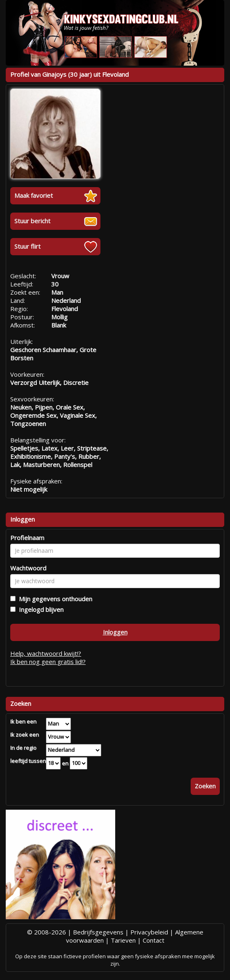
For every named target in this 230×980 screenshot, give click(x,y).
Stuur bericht (32, 221)
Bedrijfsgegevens (98, 932)
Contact (154, 940)
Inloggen (115, 632)
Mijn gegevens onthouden (54, 599)
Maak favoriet (34, 195)
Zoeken (205, 786)
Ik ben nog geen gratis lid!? (48, 662)
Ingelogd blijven (40, 609)
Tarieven (123, 940)
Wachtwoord (28, 568)
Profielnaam (27, 538)
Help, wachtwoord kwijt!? (46, 653)
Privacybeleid (149, 932)
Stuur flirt (27, 246)
